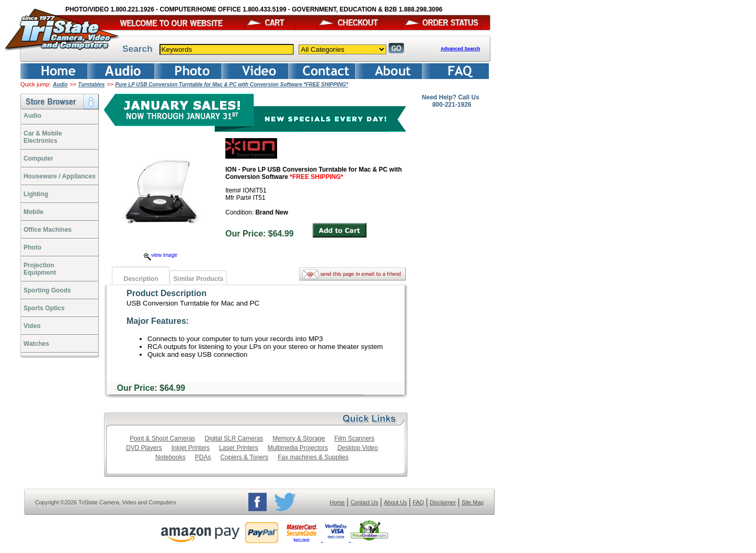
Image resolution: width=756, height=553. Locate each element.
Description (141, 279)
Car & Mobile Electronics (43, 137)
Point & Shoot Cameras (162, 438)
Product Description (167, 293)
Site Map (473, 502)
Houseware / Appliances (60, 176)
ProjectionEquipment (40, 269)
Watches (36, 344)
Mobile (33, 212)
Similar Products (198, 279)
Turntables (91, 84)
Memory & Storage (299, 438)
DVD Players (144, 448)
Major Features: (158, 321)
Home (337, 502)
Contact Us (365, 502)
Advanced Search (461, 49)
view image (161, 255)
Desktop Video (358, 448)
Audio (60, 84)
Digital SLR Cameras (234, 438)
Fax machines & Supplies (313, 457)
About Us (395, 502)
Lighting (36, 194)
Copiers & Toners (244, 457)
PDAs (203, 457)
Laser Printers (239, 448)
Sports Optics (44, 308)
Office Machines (48, 230)
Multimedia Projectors (298, 448)
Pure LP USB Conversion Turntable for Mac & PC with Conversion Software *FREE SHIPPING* (232, 84)
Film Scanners (354, 438)
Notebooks (170, 457)
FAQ (418, 502)
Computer (38, 159)
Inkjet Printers (191, 448)
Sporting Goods (47, 290)
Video (32, 326)
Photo (32, 247)
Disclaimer (443, 502)
